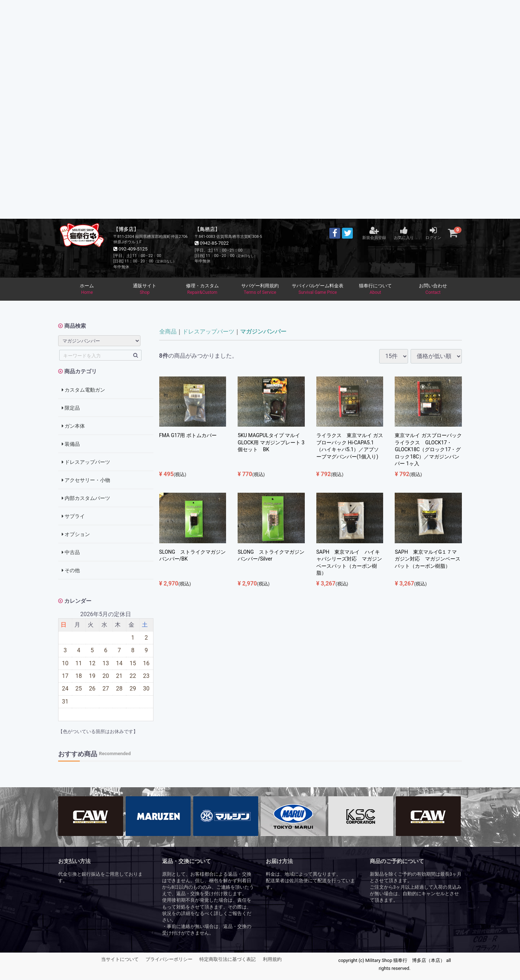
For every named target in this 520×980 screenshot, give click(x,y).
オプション (76, 535)
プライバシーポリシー (169, 960)
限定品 (71, 408)
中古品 (71, 553)
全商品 (168, 332)
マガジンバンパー (263, 332)
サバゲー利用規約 (260, 289)
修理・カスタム (202, 289)
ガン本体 (73, 426)
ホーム (87, 289)
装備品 (71, 444)
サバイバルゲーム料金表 (318, 289)
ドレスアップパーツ (86, 462)
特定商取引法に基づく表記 (227, 960)
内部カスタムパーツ (86, 498)
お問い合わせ (433, 289)
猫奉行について (376, 289)
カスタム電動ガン (83, 390)
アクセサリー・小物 (86, 480)
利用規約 (272, 960)
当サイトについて (120, 960)
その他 (71, 571)
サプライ (73, 517)
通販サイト (145, 289)
